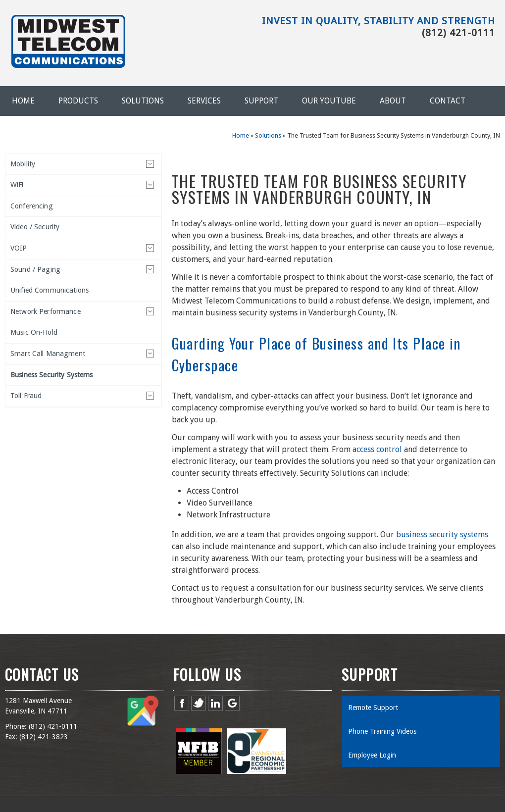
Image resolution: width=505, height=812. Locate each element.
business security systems (442, 534)
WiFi (17, 185)
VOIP (19, 248)
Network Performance (46, 311)
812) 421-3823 (45, 737)
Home (23, 101)
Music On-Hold (34, 332)
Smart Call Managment (48, 354)
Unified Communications (50, 290)
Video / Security (35, 227)
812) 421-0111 (54, 726)
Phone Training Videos (382, 731)
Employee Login (372, 755)
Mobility (23, 164)
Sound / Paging (35, 269)
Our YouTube (329, 101)
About (393, 101)
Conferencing (32, 206)
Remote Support (373, 708)
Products (78, 101)
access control (377, 449)
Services (204, 101)
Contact (448, 101)
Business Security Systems (52, 375)
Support (261, 101)
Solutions (143, 101)
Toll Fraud (26, 396)
